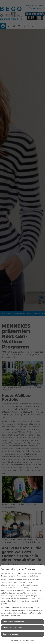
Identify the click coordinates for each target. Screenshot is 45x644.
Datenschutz (28, 640)
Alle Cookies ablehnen (12, 628)
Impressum (16, 640)
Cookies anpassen (10, 634)
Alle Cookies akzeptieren (13, 622)
